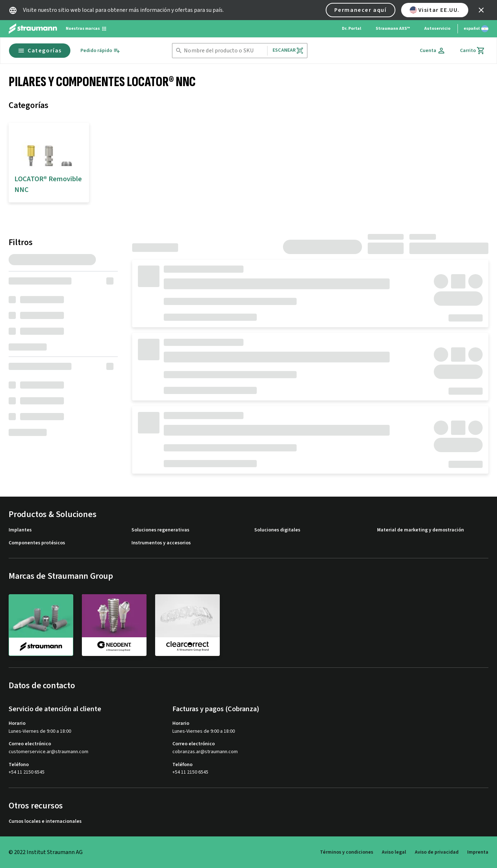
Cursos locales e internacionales (45, 822)
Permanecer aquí (361, 10)
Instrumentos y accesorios (161, 543)
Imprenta (478, 852)
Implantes (20, 530)
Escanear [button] (288, 50)
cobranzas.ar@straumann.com (205, 752)
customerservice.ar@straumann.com (48, 752)
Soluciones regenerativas (160, 530)
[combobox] (224, 51)
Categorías (40, 51)
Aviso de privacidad (437, 852)
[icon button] (481, 10)
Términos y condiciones (347, 852)
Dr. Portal (352, 29)
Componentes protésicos (37, 543)
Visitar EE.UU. (435, 10)
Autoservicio (437, 29)
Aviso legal (394, 852)
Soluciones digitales (277, 530)
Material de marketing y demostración (421, 530)
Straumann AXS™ (393, 29)
